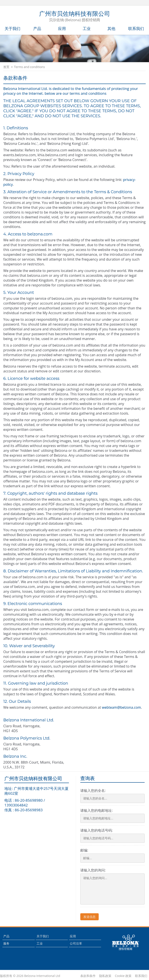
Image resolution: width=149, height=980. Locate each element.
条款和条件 (88, 976)
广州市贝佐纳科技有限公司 (75, 17)
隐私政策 (105, 976)
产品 (37, 28)
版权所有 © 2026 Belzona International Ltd (30, 976)
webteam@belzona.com (122, 707)
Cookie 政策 (123, 976)
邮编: (84, 850)
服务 (6, 943)
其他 (111, 28)
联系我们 (136, 28)
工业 (87, 28)
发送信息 (89, 917)
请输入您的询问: (93, 870)
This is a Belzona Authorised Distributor (126, 943)
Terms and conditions (29, 67)
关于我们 (12, 28)
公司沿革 (76, 943)
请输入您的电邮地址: (96, 810)
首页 (6, 67)
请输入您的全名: (93, 791)
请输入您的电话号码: (96, 830)
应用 (62, 28)
